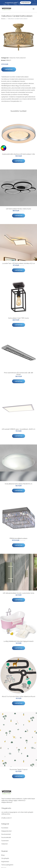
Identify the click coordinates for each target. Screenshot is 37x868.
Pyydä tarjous (25, 3)
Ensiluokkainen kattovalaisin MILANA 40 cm (19, 484)
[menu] (34, 9)
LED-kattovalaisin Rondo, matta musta (18, 209)
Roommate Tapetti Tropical (18, 769)
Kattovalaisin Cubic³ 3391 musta (18, 318)
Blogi (3, 855)
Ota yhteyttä (5, 858)
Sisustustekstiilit (6, 837)
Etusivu (3, 19)
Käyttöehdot (5, 862)
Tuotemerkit (5, 841)
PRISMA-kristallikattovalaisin (18, 538)
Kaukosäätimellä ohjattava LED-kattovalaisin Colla (18, 154)
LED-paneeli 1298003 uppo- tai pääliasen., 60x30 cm (18, 429)
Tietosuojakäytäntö (7, 865)
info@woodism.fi (6, 818)
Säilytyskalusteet (6, 831)
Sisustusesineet (6, 834)
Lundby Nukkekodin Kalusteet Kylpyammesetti (19, 641)
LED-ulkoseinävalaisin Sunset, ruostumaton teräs (19, 593)
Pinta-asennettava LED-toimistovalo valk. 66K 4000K (19, 374)
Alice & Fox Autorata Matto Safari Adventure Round (18, 696)
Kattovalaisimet (21, 58)
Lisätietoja (9, 69)
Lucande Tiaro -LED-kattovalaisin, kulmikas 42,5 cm (19, 263)
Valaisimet (12, 58)
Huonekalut (5, 828)
